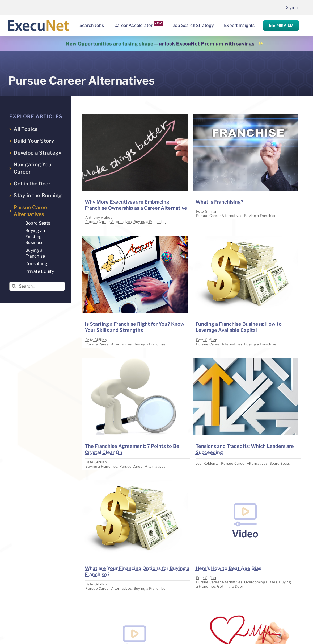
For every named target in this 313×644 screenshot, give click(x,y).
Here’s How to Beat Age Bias (228, 568)
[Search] (14, 286)
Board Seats (280, 463)
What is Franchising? (219, 202)
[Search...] (37, 286)
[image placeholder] (135, 116)
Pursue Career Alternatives (109, 222)
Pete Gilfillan (207, 211)
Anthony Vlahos (99, 217)
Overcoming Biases (261, 582)
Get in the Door (230, 586)
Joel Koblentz (207, 463)
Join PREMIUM (281, 26)
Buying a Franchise (150, 222)
